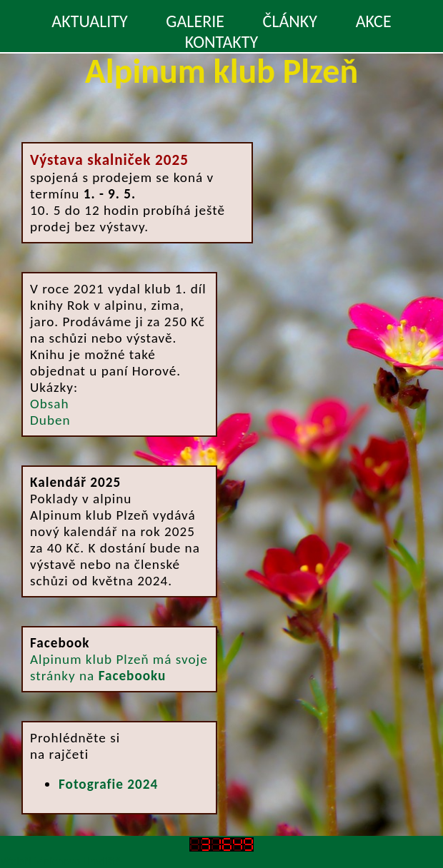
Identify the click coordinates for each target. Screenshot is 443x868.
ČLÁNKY (290, 21)
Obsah (49, 404)
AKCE (374, 21)
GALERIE (195, 21)
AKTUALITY (89, 21)
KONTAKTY (221, 42)
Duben (50, 420)
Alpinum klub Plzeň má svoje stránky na (119, 667)
